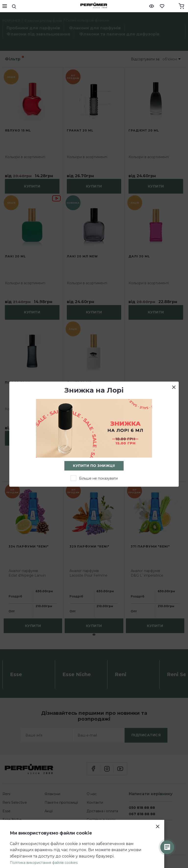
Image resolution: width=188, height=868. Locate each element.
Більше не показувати (98, 478)
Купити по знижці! (94, 466)
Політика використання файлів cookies (44, 863)
